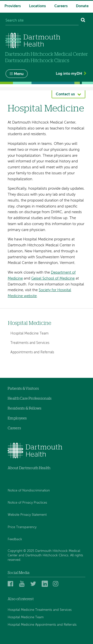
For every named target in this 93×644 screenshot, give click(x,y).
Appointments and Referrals (32, 352)
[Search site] (42, 21)
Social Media (19, 573)
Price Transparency (22, 527)
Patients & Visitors (23, 389)
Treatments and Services (30, 343)
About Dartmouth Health (29, 468)
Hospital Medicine (30, 323)
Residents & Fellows (25, 408)
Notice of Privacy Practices (27, 503)
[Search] (83, 21)
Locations (37, 6)
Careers (61, 6)
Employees (17, 418)
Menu (19, 74)
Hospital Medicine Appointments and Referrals (42, 625)
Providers (13, 6)
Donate (82, 6)
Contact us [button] (65, 94)
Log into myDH (69, 74)
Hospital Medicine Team (30, 334)
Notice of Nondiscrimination (29, 491)
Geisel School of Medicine (53, 278)
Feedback (15, 539)
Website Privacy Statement (27, 515)
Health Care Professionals (30, 399)
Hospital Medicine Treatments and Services (40, 610)
